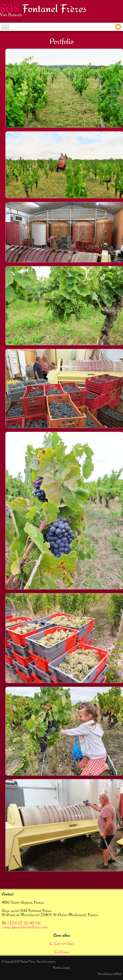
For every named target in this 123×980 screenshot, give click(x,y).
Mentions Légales (61, 968)
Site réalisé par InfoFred (110, 974)
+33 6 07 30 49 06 (24, 923)
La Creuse (62, 952)
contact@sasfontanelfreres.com (25, 927)
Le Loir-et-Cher (61, 944)
